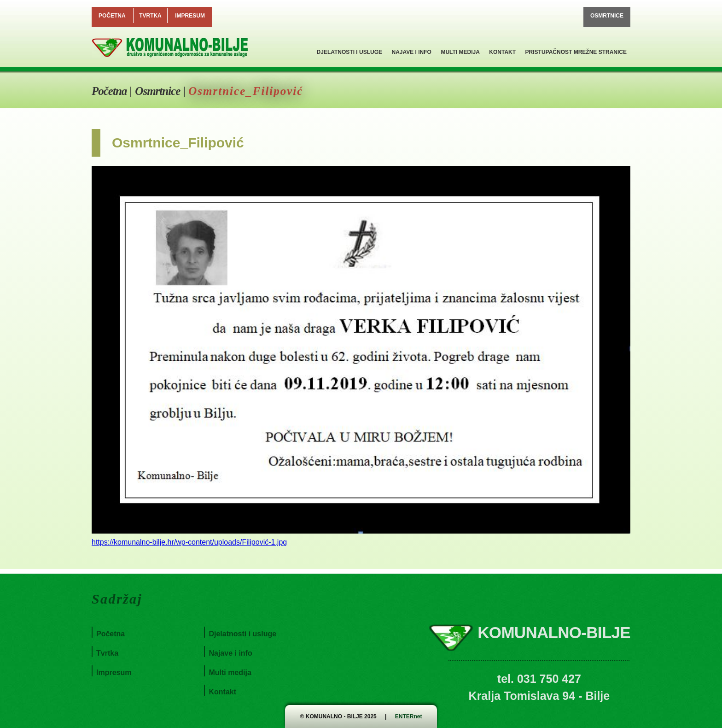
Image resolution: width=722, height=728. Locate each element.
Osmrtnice (607, 16)
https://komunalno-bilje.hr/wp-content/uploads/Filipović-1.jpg (189, 542)
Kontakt (502, 52)
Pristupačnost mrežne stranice (576, 52)
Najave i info (411, 52)
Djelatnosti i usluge (349, 52)
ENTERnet (409, 716)
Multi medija (460, 52)
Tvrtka (150, 16)
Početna (112, 16)
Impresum (190, 16)
